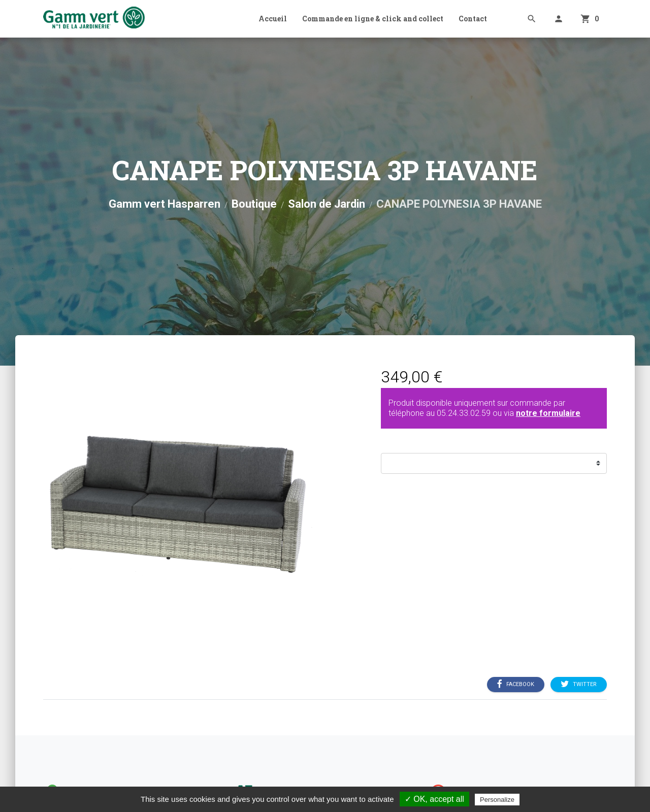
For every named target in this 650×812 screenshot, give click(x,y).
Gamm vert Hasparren (165, 204)
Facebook (516, 684)
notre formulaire (548, 413)
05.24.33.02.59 (464, 413)
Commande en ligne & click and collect (373, 19)
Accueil (273, 19)
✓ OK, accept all (434, 799)
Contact (473, 19)
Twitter (579, 684)
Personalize (497, 800)
